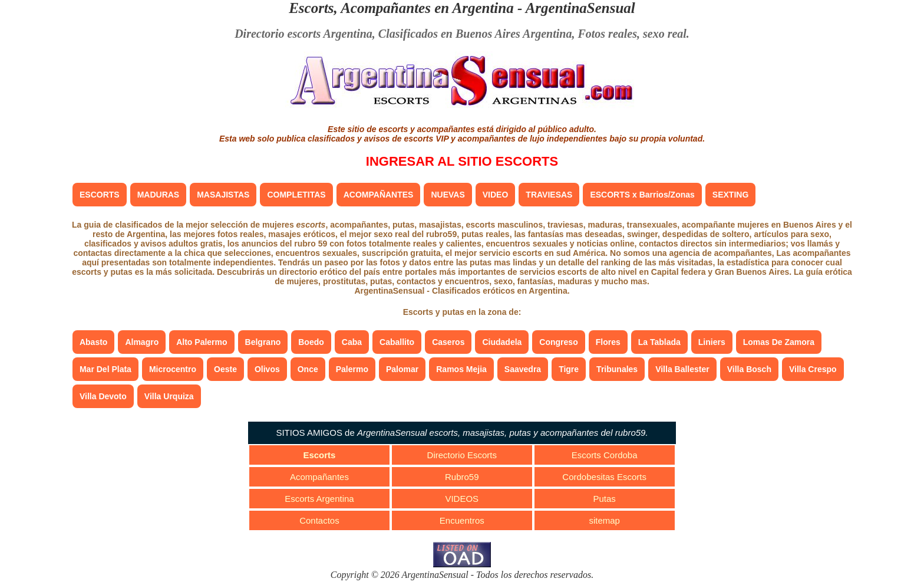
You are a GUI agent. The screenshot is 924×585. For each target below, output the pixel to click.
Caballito (397, 342)
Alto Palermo (202, 342)
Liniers (712, 342)
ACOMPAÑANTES (379, 195)
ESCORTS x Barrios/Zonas (642, 195)
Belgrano (263, 342)
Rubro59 (462, 477)
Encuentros (462, 520)
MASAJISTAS (223, 195)
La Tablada (659, 342)
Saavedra (523, 369)
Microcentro (173, 369)
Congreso (558, 342)
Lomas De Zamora (779, 342)
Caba (352, 342)
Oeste (225, 369)
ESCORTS (100, 195)
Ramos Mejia (461, 369)
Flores (608, 342)
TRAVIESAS (549, 195)
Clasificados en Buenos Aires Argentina (475, 34)
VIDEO (496, 195)
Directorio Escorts (462, 455)
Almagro (142, 342)
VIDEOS (462, 499)
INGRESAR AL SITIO (462, 161)
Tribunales (617, 369)
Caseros (448, 342)
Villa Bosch (749, 369)
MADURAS (159, 195)
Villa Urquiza (169, 396)
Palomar (402, 369)
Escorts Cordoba (605, 455)
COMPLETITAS (296, 195)
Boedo (311, 342)
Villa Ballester (682, 369)
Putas (604, 499)
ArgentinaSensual (580, 8)
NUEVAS (448, 195)
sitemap (604, 520)
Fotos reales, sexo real (632, 34)
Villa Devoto (103, 396)
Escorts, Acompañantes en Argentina (401, 8)
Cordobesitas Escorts (604, 477)
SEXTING (730, 195)
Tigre (569, 369)
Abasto (93, 342)
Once (308, 369)
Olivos (267, 369)
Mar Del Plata (105, 369)
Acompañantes (319, 477)
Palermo (352, 369)
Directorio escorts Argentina (303, 34)
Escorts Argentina (319, 499)
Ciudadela (502, 342)
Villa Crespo (813, 369)
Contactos (319, 520)
